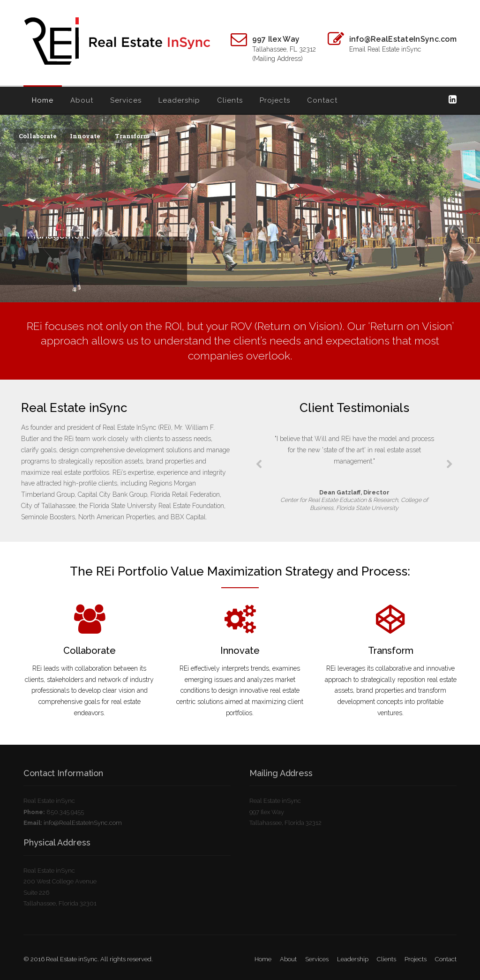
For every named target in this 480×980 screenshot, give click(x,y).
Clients (230, 100)
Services (126, 100)
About (82, 100)
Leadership (179, 100)
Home (43, 100)
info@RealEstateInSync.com (83, 823)
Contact (322, 100)
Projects (275, 100)
